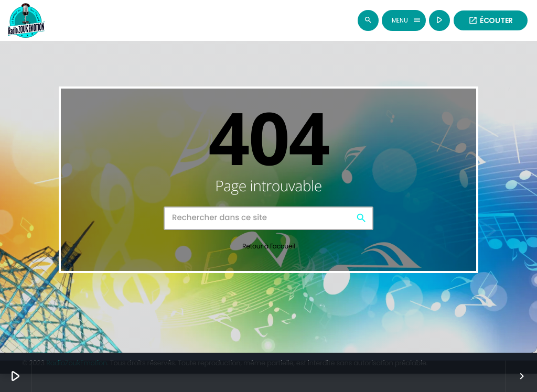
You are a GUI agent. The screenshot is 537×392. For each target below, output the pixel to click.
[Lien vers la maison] (26, 20)
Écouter (491, 20)
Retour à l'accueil (269, 249)
